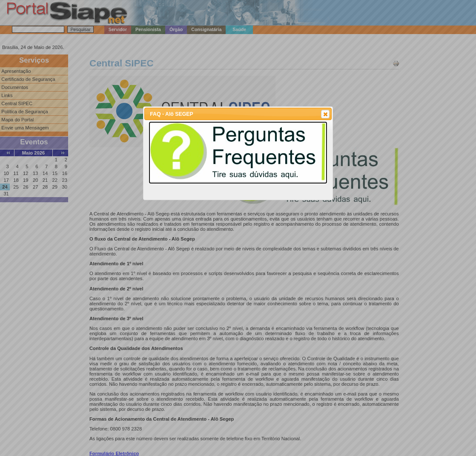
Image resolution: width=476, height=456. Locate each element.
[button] (325, 114)
